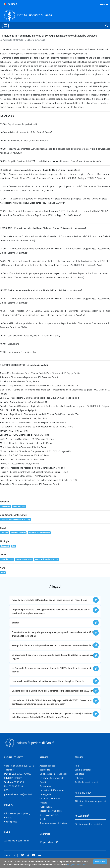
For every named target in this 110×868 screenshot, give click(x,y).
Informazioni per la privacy (17, 813)
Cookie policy (11, 822)
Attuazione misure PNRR (16, 841)
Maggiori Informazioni (77, 865)
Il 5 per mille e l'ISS (49, 842)
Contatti (8, 817)
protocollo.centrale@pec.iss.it (19, 794)
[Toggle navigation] (5, 26)
